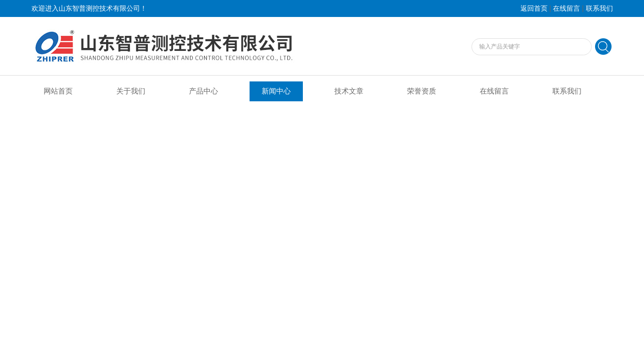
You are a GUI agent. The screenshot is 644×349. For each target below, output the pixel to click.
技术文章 (349, 91)
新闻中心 (276, 91)
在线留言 (566, 8)
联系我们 (599, 8)
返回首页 (534, 8)
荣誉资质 (422, 91)
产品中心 (204, 91)
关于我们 (131, 91)
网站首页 (58, 91)
